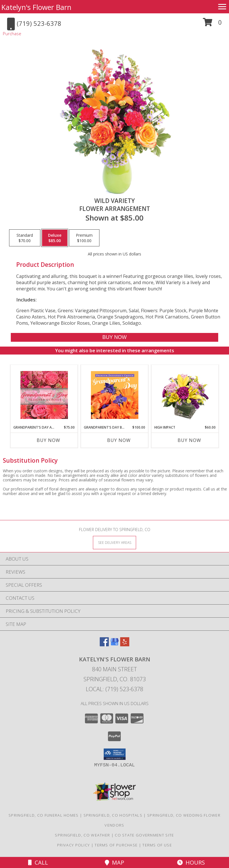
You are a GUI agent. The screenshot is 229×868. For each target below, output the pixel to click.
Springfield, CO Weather (82, 835)
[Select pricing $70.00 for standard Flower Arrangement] (25, 238)
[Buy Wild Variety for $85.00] (115, 337)
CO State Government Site (144, 835)
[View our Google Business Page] (114, 644)
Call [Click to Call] (38, 862)
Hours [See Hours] (191, 862)
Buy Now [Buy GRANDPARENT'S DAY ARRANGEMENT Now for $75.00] (48, 440)
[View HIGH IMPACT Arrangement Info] (185, 395)
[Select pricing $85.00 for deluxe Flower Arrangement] (55, 238)
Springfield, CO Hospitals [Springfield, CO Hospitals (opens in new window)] (113, 815)
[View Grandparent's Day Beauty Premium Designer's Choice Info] (115, 395)
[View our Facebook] (104, 644)
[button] (212, 24)
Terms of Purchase (116, 845)
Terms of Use (157, 845)
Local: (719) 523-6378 (114, 689)
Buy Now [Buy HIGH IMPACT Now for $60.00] (189, 440)
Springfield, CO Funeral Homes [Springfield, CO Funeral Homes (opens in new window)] (44, 815)
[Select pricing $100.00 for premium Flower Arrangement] (84, 238)
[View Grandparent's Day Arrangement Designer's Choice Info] (44, 395)
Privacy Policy (73, 845)
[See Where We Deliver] (114, 542)
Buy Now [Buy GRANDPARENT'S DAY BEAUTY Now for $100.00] (119, 440)
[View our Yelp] (125, 644)
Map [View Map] (114, 862)
